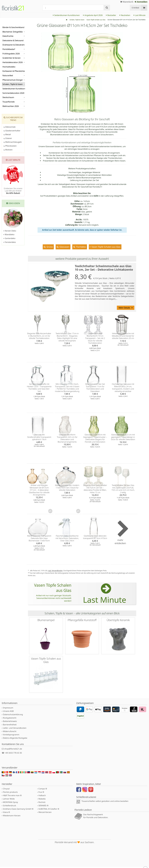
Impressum (8, 709)
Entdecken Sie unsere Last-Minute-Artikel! (13, 191)
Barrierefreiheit (10, 726)
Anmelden (141, 2)
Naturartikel (8, 75)
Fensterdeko (10, 242)
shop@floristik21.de (13, 750)
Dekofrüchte (8, 36)
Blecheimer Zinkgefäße (13, 32)
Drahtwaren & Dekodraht (14, 45)
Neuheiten (125, 15)
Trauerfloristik (8, 102)
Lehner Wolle (9, 800)
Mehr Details (125, 308)
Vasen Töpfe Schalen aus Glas (106, 247)
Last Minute (140, 15)
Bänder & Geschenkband (13, 27)
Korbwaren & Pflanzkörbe (14, 71)
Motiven (8, 150)
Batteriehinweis (10, 722)
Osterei (8, 138)
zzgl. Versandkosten (55, 571)
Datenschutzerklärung (13, 715)
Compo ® (43, 790)
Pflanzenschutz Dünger (13, 80)
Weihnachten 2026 (11, 106)
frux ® (41, 793)
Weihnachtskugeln (13, 142)
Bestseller (111, 15)
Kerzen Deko (10, 231)
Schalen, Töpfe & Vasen (13, 84)
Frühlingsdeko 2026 (11, 54)
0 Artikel (135, 8)
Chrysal (6, 790)
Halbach (42, 796)
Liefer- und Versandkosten (15, 729)
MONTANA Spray (10, 803)
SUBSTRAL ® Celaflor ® (49, 810)
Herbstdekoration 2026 (13, 62)
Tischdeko (81, 247)
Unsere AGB (8, 712)
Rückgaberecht (10, 719)
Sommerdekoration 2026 (13, 93)
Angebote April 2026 (93, 15)
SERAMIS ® (43, 807)
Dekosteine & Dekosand (13, 40)
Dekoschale (10, 127)
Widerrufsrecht (10, 732)
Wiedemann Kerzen (12, 817)
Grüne (49, 247)
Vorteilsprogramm (11, 736)
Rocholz (42, 803)
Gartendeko (9, 238)
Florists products (10, 793)
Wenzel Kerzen (45, 813)
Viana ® (6, 813)
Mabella (42, 800)
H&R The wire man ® (12, 796)
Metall (7, 134)
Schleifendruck (9, 807)
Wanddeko (9, 234)
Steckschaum (8, 97)
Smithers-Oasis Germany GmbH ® (18, 810)
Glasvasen (64, 247)
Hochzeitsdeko (9, 67)
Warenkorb (127, 2)
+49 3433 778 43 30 (13, 754)
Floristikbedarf (9, 49)
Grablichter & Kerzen (12, 58)
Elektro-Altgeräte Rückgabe (15, 739)
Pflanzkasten (10, 146)
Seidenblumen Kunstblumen (66, 15)
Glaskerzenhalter (12, 131)
